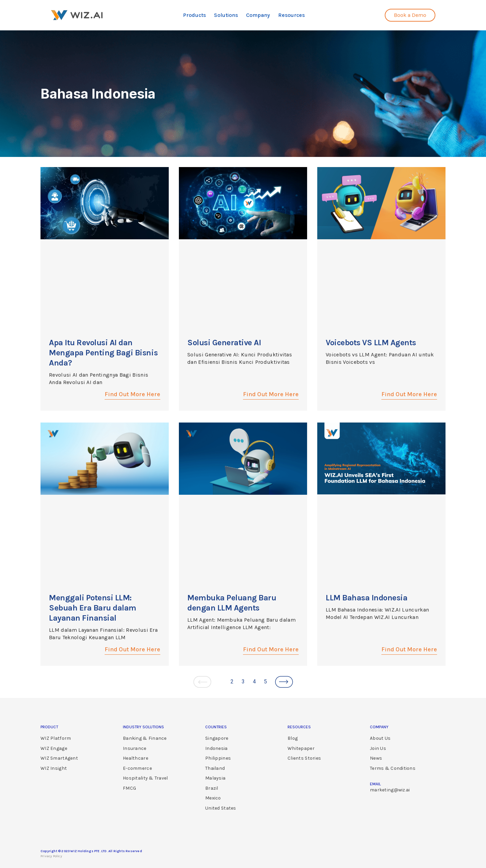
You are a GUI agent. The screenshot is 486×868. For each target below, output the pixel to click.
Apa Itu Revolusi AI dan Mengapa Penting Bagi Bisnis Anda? (103, 353)
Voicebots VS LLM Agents (371, 343)
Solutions (226, 15)
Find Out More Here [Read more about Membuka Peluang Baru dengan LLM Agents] (271, 649)
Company (258, 15)
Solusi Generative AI (224, 343)
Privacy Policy (51, 856)
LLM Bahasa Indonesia (367, 598)
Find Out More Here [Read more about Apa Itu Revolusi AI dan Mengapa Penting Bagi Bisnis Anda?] (132, 394)
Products (194, 15)
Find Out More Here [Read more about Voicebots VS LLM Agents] (409, 394)
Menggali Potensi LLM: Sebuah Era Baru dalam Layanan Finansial (93, 608)
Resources (291, 15)
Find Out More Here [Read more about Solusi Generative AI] (271, 394)
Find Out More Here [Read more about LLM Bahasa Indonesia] (409, 649)
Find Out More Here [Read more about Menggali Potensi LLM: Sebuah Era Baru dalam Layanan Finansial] (132, 649)
